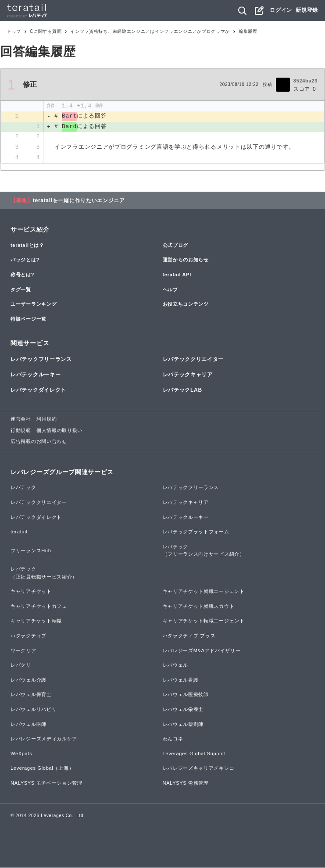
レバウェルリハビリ (34, 710)
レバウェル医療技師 (186, 695)
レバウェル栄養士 (183, 710)
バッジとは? (25, 261)
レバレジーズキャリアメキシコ (199, 769)
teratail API (177, 275)
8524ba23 (305, 81)
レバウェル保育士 (31, 695)
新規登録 (307, 10)
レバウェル (176, 666)
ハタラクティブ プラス (189, 636)
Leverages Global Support (195, 754)
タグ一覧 (21, 290)
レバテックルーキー (36, 375)
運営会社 (21, 420)
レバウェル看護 (181, 680)
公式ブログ (176, 246)
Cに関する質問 (46, 31)
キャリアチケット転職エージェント (204, 622)
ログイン (281, 10)
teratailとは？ (27, 246)
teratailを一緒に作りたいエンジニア (79, 201)
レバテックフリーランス (41, 360)
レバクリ (21, 666)
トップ (14, 31)
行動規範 (21, 431)
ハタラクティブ (29, 636)
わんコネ (173, 739)
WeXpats (21, 754)
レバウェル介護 (29, 680)
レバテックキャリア (188, 375)
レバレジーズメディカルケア (44, 739)
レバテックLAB (182, 390)
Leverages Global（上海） (42, 769)
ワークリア (23, 651)
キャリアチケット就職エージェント (204, 592)
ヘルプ (170, 290)
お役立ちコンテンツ (186, 304)
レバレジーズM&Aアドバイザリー (202, 651)
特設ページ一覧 (29, 319)
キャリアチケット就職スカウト (199, 607)
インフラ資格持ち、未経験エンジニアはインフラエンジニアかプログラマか (150, 31)
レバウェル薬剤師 (183, 725)
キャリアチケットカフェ (39, 607)
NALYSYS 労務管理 (186, 783)
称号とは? (22, 275)
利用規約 (47, 420)
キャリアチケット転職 (36, 622)
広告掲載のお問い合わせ (39, 442)
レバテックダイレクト (38, 390)
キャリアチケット (31, 592)
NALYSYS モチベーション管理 (46, 783)
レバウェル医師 (29, 725)
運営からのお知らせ (186, 261)
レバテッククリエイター (193, 360)
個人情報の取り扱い (59, 431)
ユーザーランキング (34, 304)
